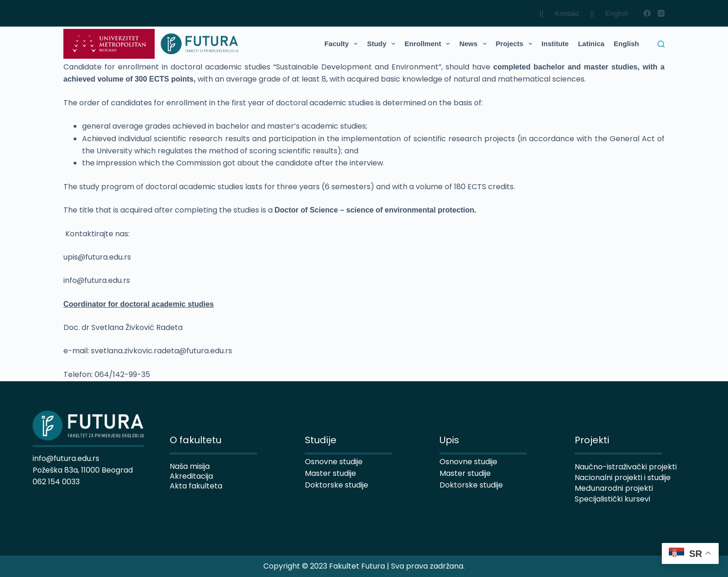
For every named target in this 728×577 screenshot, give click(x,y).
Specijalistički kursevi (612, 499)
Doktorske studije (471, 485)
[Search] (661, 44)
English (617, 13)
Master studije (465, 473)
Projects (516, 44)
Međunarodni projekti (614, 488)
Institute (555, 44)
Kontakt (567, 13)
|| (542, 13)
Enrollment (429, 44)
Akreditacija (191, 476)
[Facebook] (647, 13)
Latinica (591, 44)
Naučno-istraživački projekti (626, 467)
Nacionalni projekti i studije (623, 477)
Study (383, 44)
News (474, 44)
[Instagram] (661, 13)
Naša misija (190, 466)
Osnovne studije (468, 462)
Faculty (343, 44)
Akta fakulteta (196, 486)
